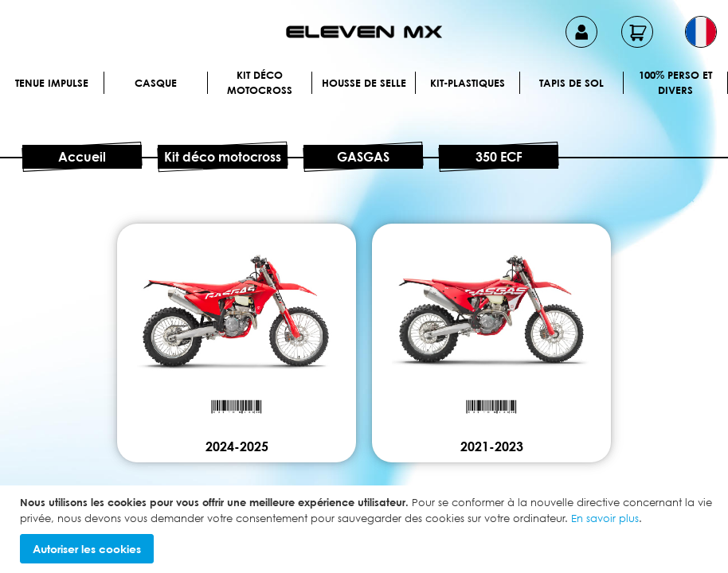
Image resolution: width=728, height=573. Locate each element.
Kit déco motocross (260, 83)
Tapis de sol (571, 83)
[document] (366, 529)
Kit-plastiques (468, 83)
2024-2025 (237, 446)
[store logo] (364, 32)
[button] (701, 32)
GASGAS (363, 157)
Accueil (82, 157)
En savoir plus (605, 518)
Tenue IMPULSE (52, 83)
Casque (156, 83)
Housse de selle (364, 83)
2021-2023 (492, 446)
